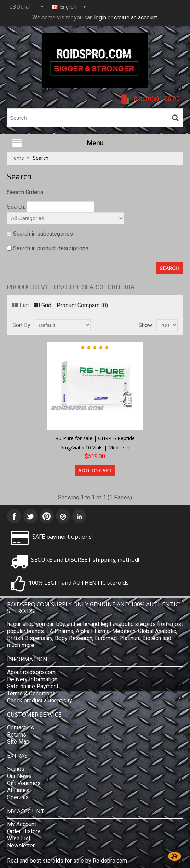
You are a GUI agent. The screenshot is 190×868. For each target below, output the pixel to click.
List (21, 305)
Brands (16, 769)
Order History (24, 831)
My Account (22, 824)
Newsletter (21, 845)
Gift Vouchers (24, 783)
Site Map (18, 742)
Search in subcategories (43, 234)
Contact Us (21, 727)
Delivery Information (32, 679)
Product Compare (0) (82, 305)
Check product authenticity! (41, 701)
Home (17, 158)
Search (41, 158)
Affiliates (18, 790)
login (100, 18)
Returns (17, 735)
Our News (19, 776)
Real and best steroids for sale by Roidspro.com (67, 861)
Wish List (19, 838)
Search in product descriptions (51, 248)
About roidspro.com (31, 672)
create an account (136, 18)
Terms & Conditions (31, 693)
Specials (18, 797)
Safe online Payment (33, 686)
